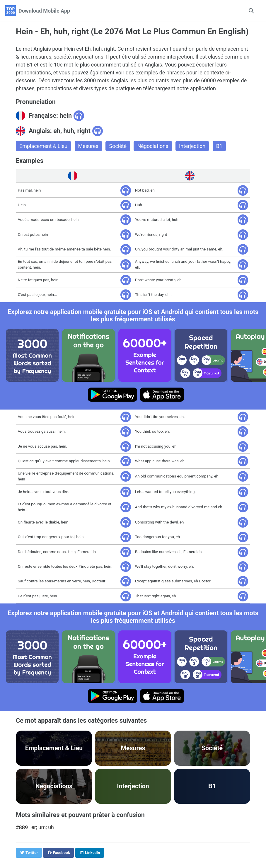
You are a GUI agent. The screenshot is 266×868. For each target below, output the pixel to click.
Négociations (153, 146)
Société (118, 146)
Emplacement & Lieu (43, 146)
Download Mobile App (44, 11)
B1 (219, 146)
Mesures (88, 146)
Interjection (192, 146)
